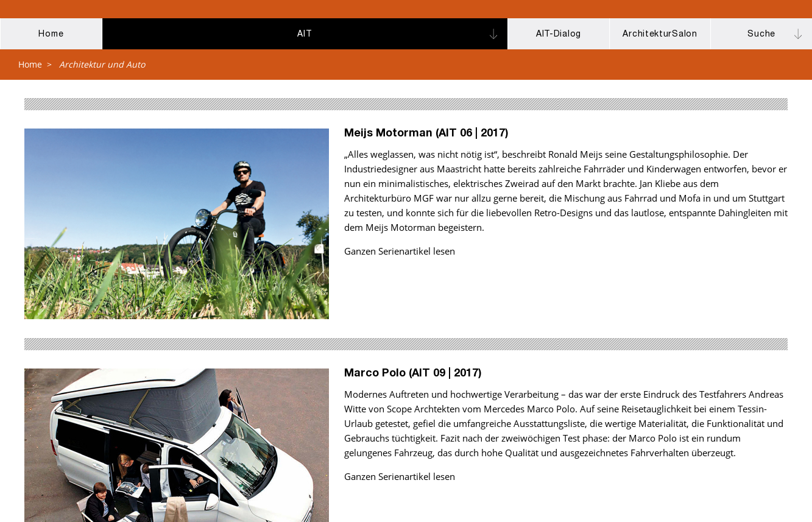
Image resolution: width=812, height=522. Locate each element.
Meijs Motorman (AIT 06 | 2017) (426, 134)
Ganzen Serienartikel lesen (400, 251)
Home (30, 64)
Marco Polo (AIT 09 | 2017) (413, 374)
